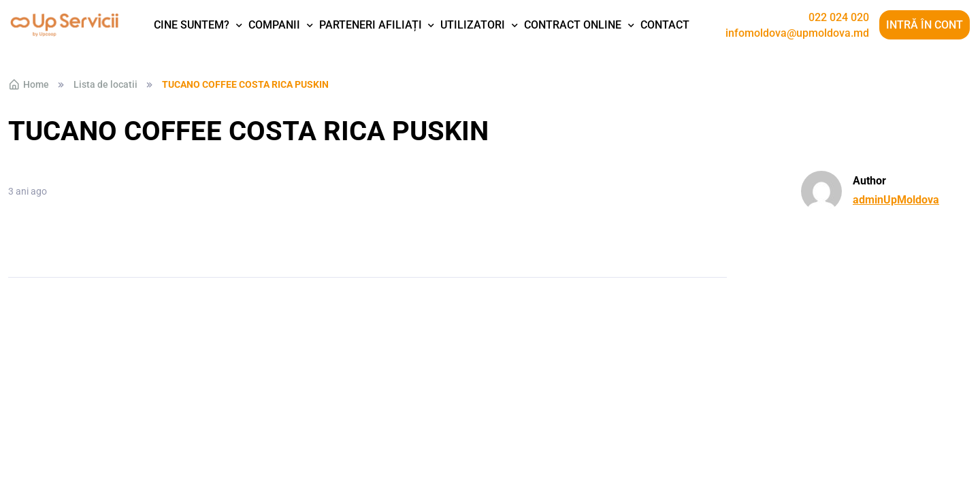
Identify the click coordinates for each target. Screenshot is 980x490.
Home (29, 84)
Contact (665, 25)
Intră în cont (925, 25)
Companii (274, 25)
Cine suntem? (192, 25)
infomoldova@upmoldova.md (797, 33)
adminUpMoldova (896, 200)
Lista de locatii (105, 84)
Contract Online (573, 25)
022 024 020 (839, 18)
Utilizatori (473, 25)
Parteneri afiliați (371, 25)
